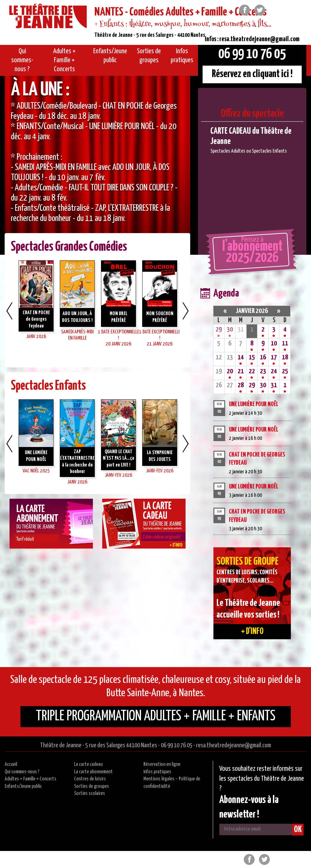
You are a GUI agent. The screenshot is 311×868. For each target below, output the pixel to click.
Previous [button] (9, 311)
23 (263, 371)
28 (241, 385)
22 (252, 371)
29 (219, 330)
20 (230, 371)
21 (241, 371)
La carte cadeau (88, 764)
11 (285, 343)
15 (252, 357)
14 (241, 357)
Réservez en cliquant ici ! (252, 74)
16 (263, 357)
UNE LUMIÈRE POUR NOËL (254, 404)
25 (285, 371)
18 (285, 357)
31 (274, 385)
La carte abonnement (93, 772)
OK (298, 830)
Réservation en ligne (162, 764)
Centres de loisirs (90, 779)
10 (274, 343)
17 (274, 357)
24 (274, 371)
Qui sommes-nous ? (22, 772)
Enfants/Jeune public (23, 786)
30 (230, 330)
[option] (97, 165)
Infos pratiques (157, 772)
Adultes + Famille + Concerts (31, 779)
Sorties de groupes (92, 786)
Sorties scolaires (90, 794)
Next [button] (186, 311)
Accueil (11, 764)
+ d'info (252, 631)
